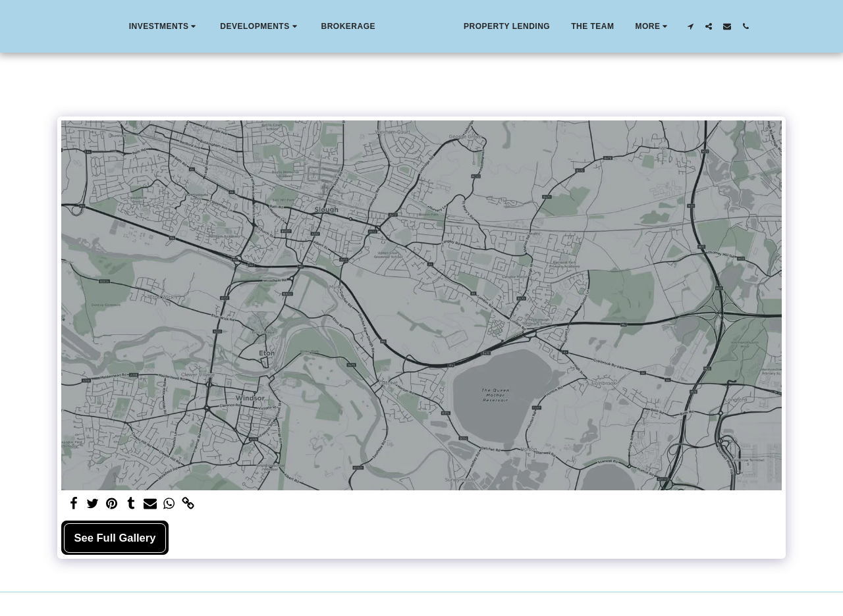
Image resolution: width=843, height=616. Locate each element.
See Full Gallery (115, 538)
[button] (135, 26)
